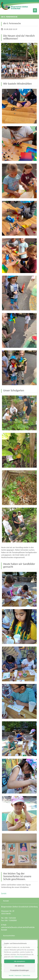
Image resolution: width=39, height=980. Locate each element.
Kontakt (4, 930)
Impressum (18, 975)
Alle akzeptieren (19, 961)
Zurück (4, 893)
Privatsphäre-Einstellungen (19, 970)
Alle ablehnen (19, 966)
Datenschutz (19, 957)
